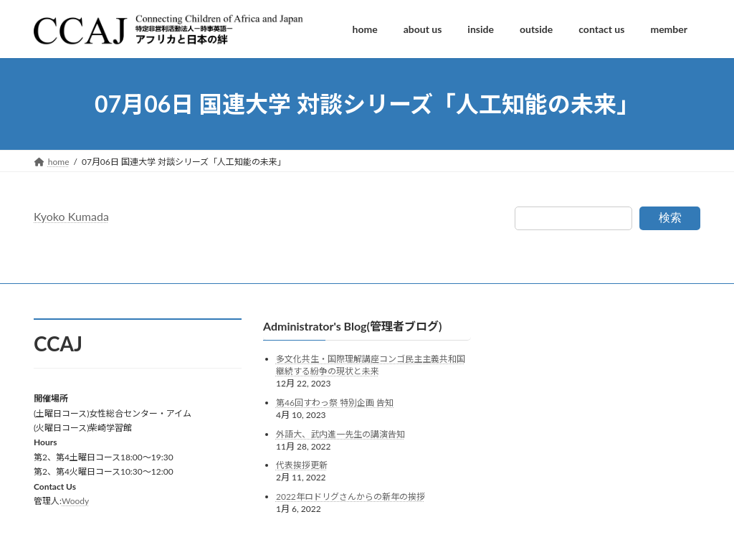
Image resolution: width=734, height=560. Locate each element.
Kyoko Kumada (71, 216)
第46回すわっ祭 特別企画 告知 (335, 403)
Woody (75, 501)
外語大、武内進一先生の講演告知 (340, 434)
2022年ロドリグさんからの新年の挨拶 (351, 497)
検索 (670, 218)
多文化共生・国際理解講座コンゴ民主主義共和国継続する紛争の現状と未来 (371, 366)
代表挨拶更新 (302, 466)
